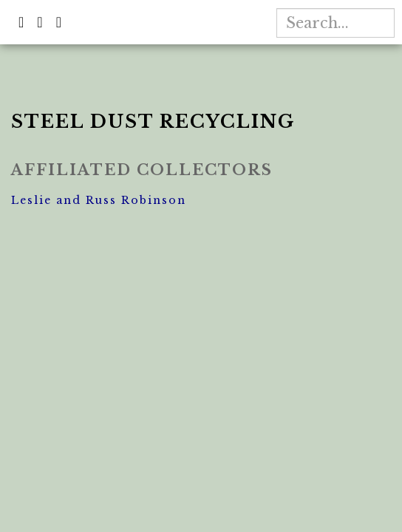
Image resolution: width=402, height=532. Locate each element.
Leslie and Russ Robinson (99, 200)
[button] (22, 21)
